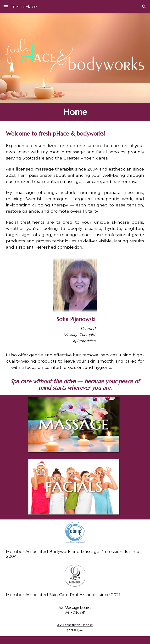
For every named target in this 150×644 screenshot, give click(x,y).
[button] (6, 7)
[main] (75, 112)
